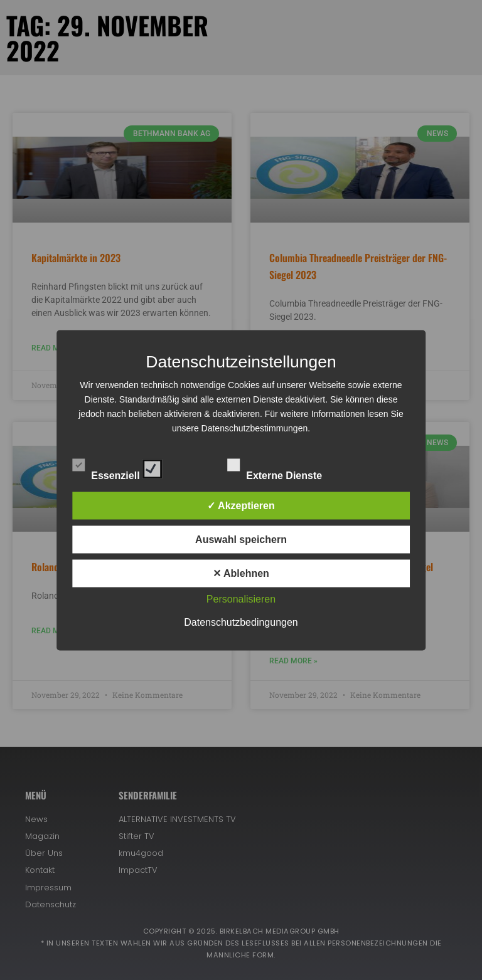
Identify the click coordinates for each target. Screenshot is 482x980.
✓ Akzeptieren (241, 505)
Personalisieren (241, 598)
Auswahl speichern (241, 539)
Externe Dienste (286, 466)
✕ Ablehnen (241, 573)
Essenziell (117, 466)
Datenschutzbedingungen (241, 622)
